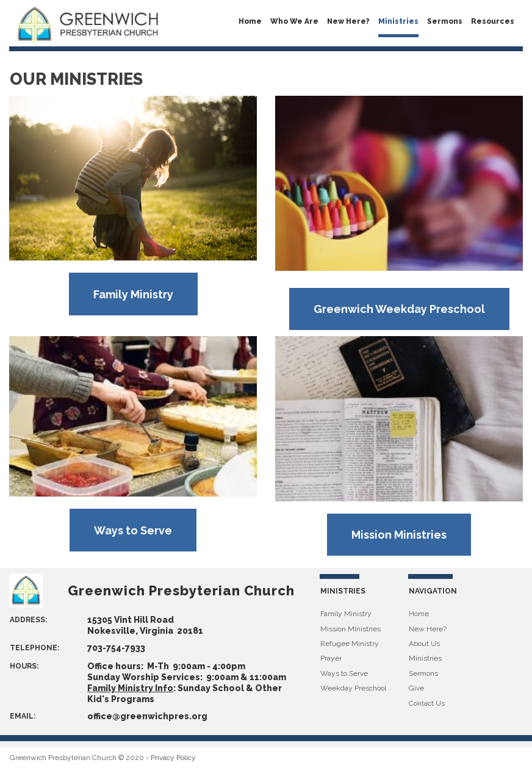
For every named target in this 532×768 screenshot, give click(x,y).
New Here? (348, 21)
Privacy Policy (173, 758)
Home (250, 21)
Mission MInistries (350, 629)
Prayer (331, 658)
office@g (107, 716)
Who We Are (294, 21)
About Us (424, 644)
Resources (493, 21)
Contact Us (427, 703)
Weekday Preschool (353, 688)
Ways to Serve (344, 673)
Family (332, 614)
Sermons (445, 21)
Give (416, 688)
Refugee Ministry (350, 644)
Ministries (398, 21)
